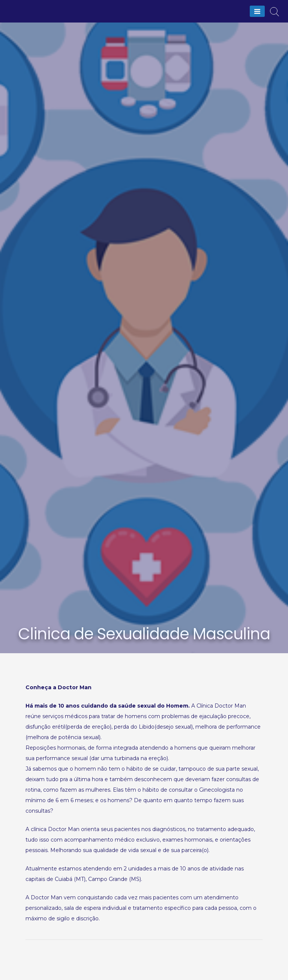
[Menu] (257, 11)
